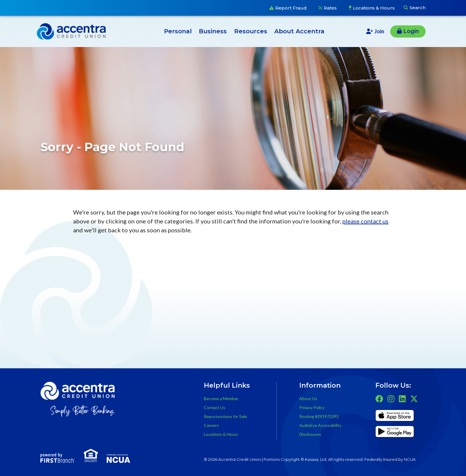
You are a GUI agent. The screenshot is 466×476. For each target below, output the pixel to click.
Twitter (414, 399)
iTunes (395, 416)
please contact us (365, 221)
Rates (330, 8)
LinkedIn (402, 399)
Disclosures (310, 434)
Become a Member (221, 399)
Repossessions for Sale (225, 416)
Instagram (391, 399)
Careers (211, 425)
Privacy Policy (312, 407)
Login (411, 31)
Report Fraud (291, 8)
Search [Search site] (418, 8)
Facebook (379, 399)
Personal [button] (178, 31)
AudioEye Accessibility (320, 425)
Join (379, 31)
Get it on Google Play (395, 433)
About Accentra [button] (299, 31)
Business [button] (213, 31)
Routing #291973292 (319, 416)
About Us (308, 399)
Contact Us (215, 407)
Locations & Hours (374, 8)
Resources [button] (251, 31)
